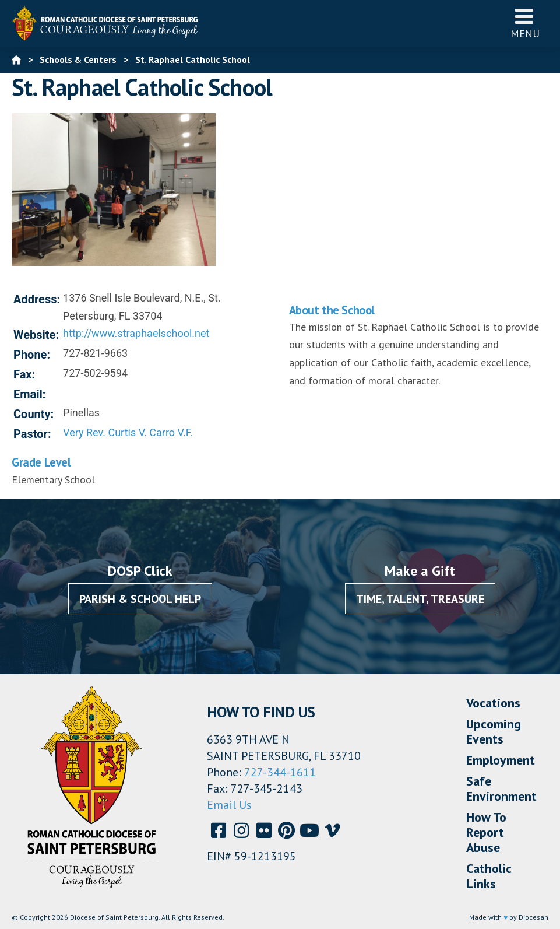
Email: (30, 394)
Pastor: (32, 434)
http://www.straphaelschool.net (136, 333)
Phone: (32, 355)
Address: (37, 299)
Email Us (229, 805)
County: (34, 414)
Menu (525, 23)
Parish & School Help (140, 599)
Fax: (24, 374)
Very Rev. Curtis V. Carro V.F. (128, 432)
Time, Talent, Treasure (420, 599)
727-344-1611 (280, 772)
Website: (36, 335)
